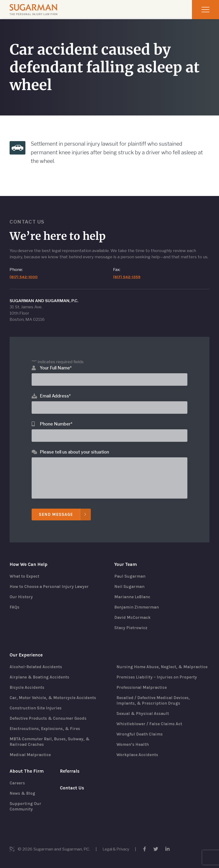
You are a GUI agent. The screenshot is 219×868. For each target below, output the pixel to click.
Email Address (55, 389)
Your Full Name (56, 361)
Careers (18, 782)
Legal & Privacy (117, 849)
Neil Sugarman (130, 581)
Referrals (70, 770)
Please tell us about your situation (74, 445)
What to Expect (26, 570)
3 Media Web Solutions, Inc (12, 849)
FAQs (15, 602)
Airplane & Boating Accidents (41, 673)
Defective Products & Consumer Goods (50, 715)
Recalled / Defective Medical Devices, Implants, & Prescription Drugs (156, 703)
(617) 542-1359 (127, 270)
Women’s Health (134, 748)
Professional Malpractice (143, 690)
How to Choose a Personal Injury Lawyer (52, 581)
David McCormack (133, 613)
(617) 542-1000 (24, 270)
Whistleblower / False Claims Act (151, 727)
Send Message (57, 508)
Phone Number (56, 417)
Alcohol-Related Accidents (37, 663)
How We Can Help (29, 558)
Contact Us (72, 787)
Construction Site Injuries (37, 705)
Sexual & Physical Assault (144, 716)
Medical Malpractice (31, 753)
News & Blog (23, 793)
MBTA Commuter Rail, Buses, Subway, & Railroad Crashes (52, 739)
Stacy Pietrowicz (132, 623)
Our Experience (27, 651)
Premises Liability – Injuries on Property (159, 679)
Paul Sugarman (131, 570)
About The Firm (27, 770)
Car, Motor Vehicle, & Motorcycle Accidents (55, 694)
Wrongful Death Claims (141, 737)
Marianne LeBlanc (134, 592)
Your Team (126, 558)
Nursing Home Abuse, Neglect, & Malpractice (151, 666)
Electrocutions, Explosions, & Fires (47, 726)
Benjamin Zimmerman (138, 602)
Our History (22, 592)
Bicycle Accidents (28, 684)
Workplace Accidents (139, 759)
